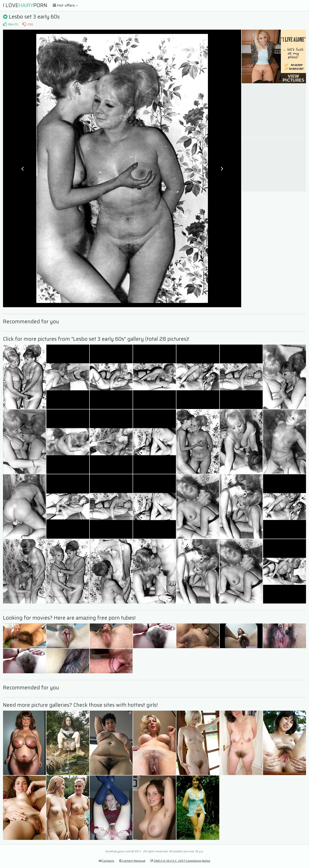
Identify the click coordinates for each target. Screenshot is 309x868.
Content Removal (132, 861)
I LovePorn (25, 5)
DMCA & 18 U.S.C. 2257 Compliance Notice (180, 861)
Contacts (106, 861)
